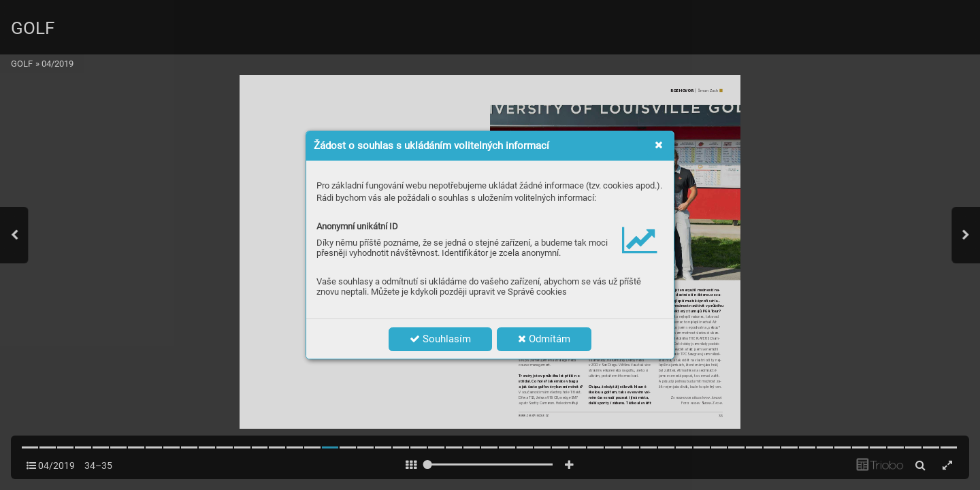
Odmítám (544, 339)
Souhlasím (440, 339)
